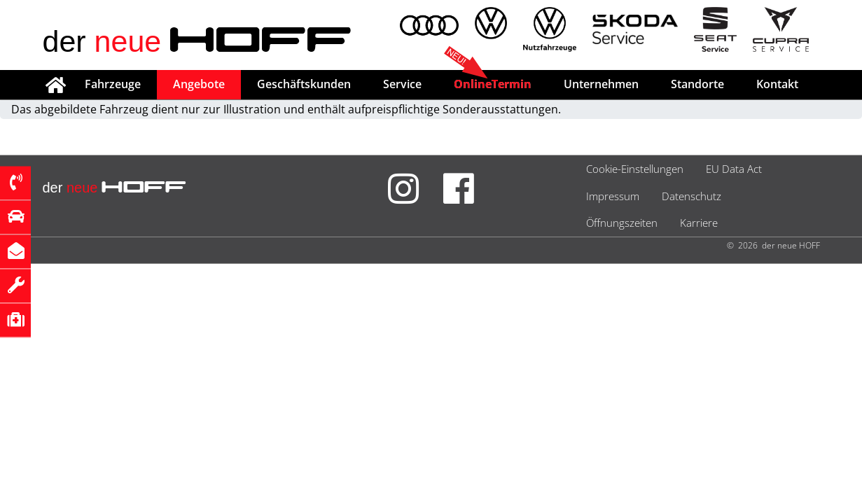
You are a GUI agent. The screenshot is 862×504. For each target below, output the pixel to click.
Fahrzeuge (113, 84)
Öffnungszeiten (622, 223)
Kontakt (777, 84)
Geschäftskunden (304, 84)
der (198, 41)
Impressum (613, 196)
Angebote (199, 84)
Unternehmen (601, 84)
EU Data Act (734, 169)
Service (402, 84)
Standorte (697, 84)
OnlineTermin (493, 84)
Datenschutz (691, 196)
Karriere (699, 223)
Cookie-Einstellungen (635, 169)
